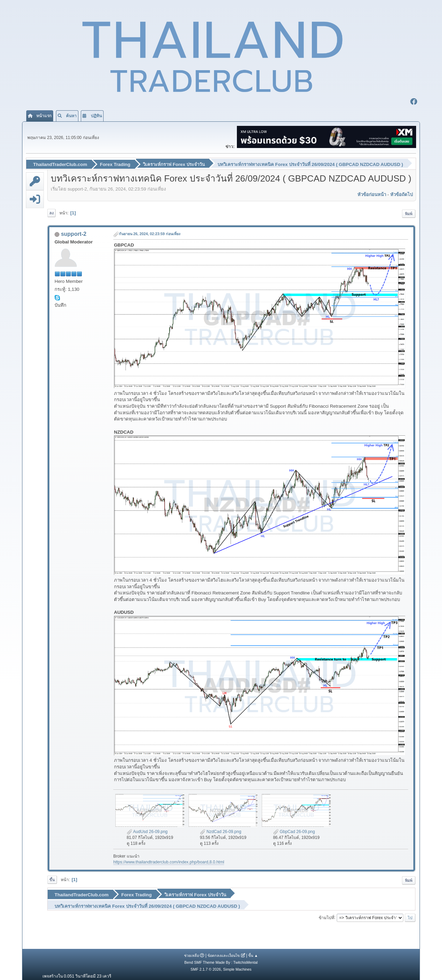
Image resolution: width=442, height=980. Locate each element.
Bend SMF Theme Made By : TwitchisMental (221, 959)
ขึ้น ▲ (253, 952)
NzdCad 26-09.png (221, 830)
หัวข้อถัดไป (401, 193)
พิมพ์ (409, 212)
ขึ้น (52, 878)
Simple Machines (237, 965)
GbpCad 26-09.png (294, 830)
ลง (51, 212)
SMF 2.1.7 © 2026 (206, 965)
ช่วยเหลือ (191, 952)
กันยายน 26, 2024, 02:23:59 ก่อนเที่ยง (150, 233)
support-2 (74, 233)
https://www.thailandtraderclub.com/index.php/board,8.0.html (169, 861)
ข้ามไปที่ (326, 914)
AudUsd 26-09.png (147, 830)
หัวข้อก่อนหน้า (372, 193)
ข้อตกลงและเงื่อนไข (224, 952)
